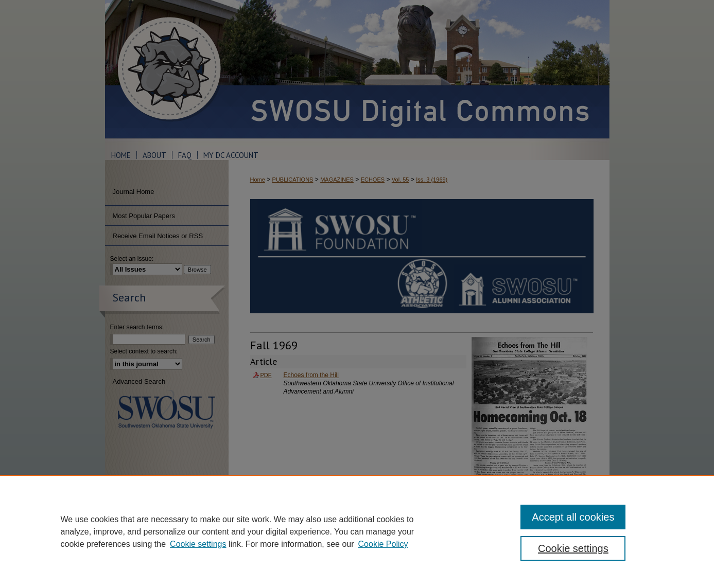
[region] (357, 531)
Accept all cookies (573, 517)
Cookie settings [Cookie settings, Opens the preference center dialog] (573, 548)
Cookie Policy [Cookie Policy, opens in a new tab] (383, 544)
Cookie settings (198, 544)
